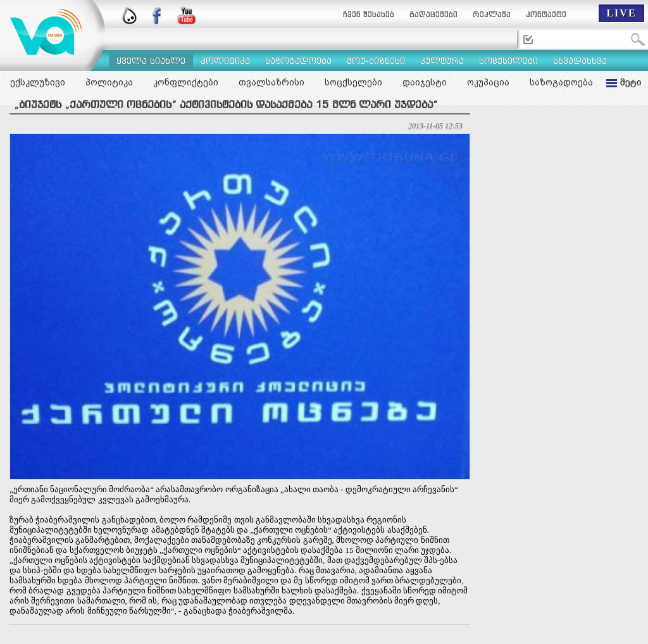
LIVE (621, 13)
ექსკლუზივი (38, 82)
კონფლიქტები (186, 82)
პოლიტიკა (109, 82)
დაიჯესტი (425, 82)
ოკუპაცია (488, 82)
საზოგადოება (561, 82)
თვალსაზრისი (271, 82)
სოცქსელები (353, 82)
